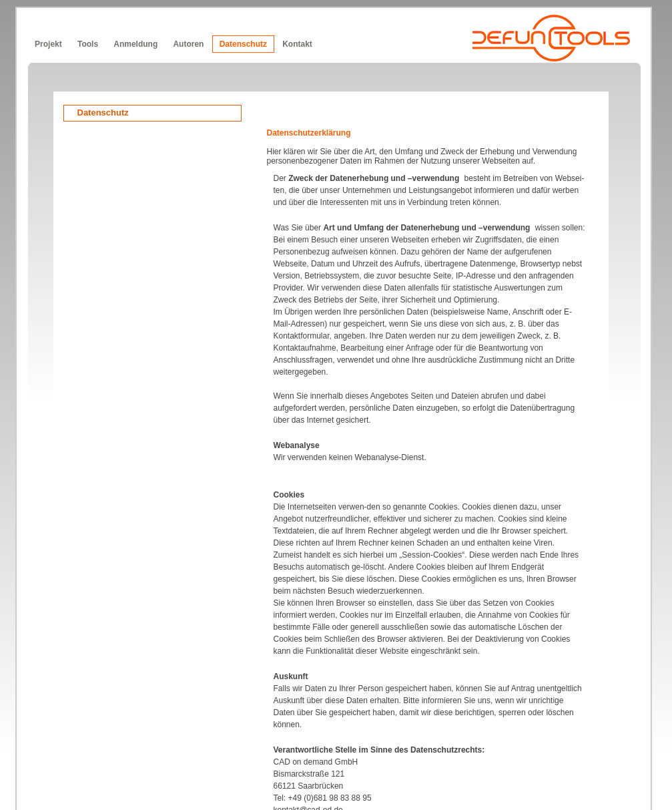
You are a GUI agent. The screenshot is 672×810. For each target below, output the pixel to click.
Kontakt (297, 44)
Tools (88, 44)
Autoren (188, 44)
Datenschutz (243, 44)
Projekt (48, 44)
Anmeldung (135, 44)
